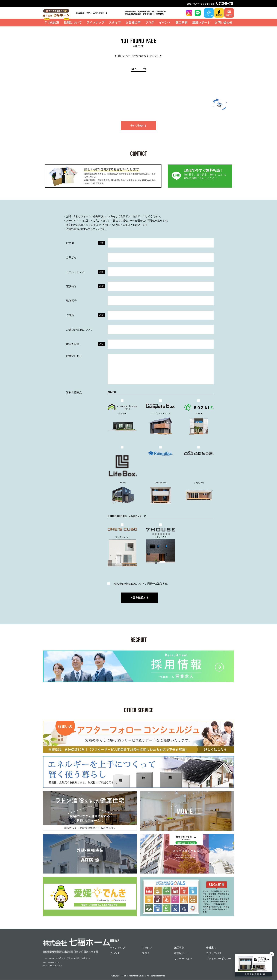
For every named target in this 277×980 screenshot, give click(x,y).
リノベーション (183, 959)
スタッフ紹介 (214, 953)
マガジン (147, 948)
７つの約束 (52, 22)
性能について (73, 22)
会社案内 (211, 948)
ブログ (150, 22)
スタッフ (115, 22)
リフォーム (207, 15)
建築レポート (201, 22)
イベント (165, 22)
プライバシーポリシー (219, 959)
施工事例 (182, 22)
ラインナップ (95, 22)
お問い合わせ (224, 22)
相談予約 (229, 15)
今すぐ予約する (139, 126)
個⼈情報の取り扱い (125, 584)
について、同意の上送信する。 (139, 584)
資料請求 (218, 15)
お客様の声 (133, 22)
